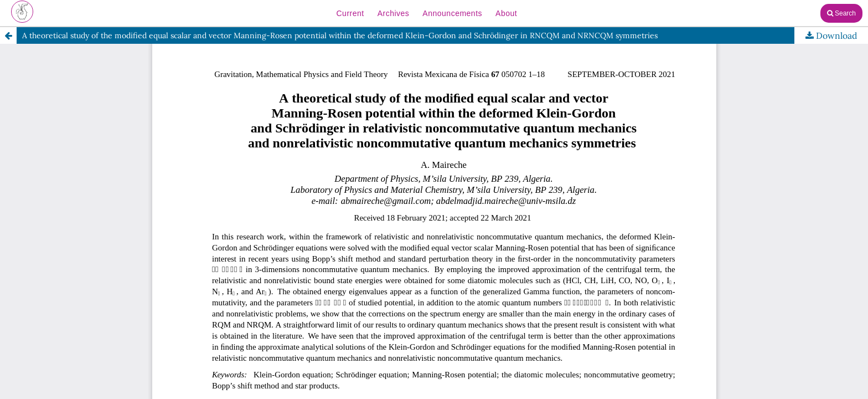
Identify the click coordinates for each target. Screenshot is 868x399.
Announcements (452, 13)
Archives (394, 13)
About (506, 13)
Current (350, 13)
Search (841, 13)
